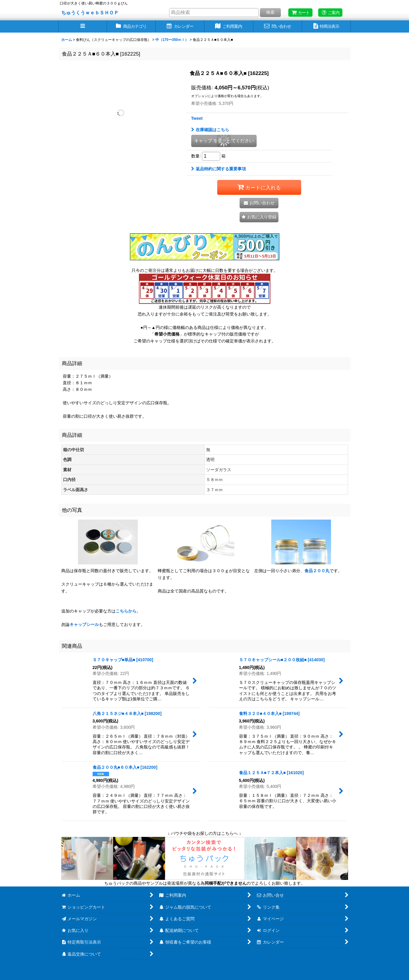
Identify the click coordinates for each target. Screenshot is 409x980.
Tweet (197, 118)
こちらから (126, 611)
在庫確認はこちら (210, 130)
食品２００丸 (317, 571)
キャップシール (84, 624)
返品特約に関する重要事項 (219, 169)
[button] (83, 26)
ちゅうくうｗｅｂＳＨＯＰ (90, 13)
